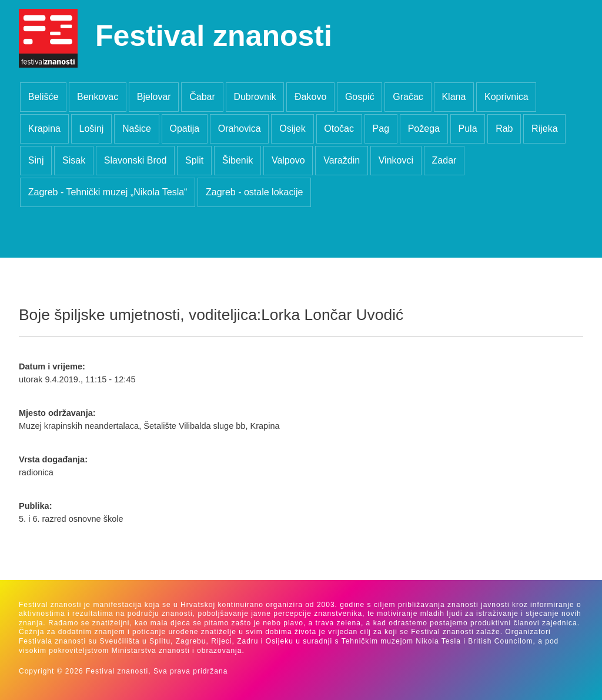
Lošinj (92, 129)
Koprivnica (506, 97)
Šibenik (238, 160)
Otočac (339, 129)
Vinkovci (396, 160)
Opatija (184, 129)
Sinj (36, 160)
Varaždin (342, 160)
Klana (454, 97)
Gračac (408, 97)
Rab (504, 129)
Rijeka (544, 129)
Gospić (360, 97)
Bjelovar (154, 97)
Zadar (444, 160)
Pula (468, 129)
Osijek (292, 129)
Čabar (202, 97)
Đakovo (310, 97)
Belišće (44, 97)
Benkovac (98, 97)
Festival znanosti (214, 36)
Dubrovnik (255, 97)
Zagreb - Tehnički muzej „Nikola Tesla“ (108, 192)
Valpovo (288, 160)
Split (194, 160)
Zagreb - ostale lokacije (254, 192)
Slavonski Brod (136, 160)
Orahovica (240, 129)
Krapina (44, 129)
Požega (424, 129)
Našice (137, 129)
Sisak (74, 160)
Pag (381, 129)
